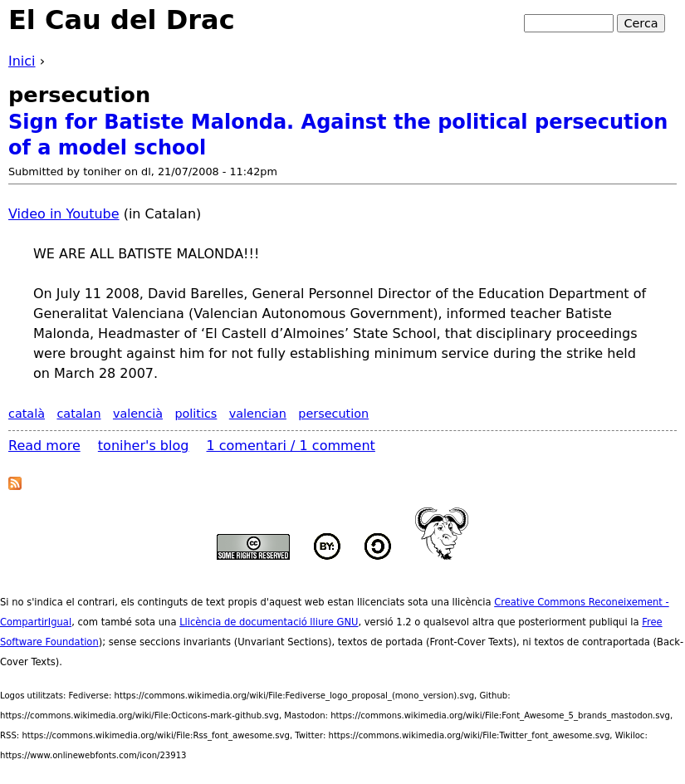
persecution (333, 414)
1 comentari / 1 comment (291, 446)
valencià (138, 414)
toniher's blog (144, 446)
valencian (258, 414)
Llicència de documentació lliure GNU (269, 622)
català (27, 414)
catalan (78, 414)
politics (196, 414)
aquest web (297, 602)
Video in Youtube (64, 214)
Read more (44, 446)
